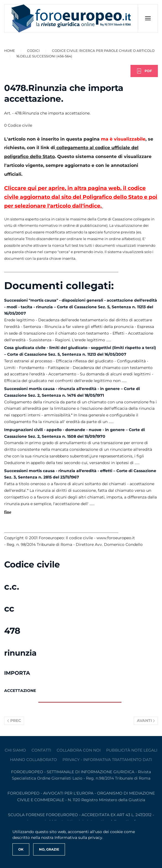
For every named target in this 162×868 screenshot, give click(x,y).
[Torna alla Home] (71, 18)
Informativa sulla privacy (78, 838)
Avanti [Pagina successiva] (146, 721)
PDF (144, 71)
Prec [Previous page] (14, 721)
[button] (148, 18)
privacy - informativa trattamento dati (107, 760)
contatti (41, 750)
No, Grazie (49, 849)
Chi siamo (15, 750)
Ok (21, 849)
